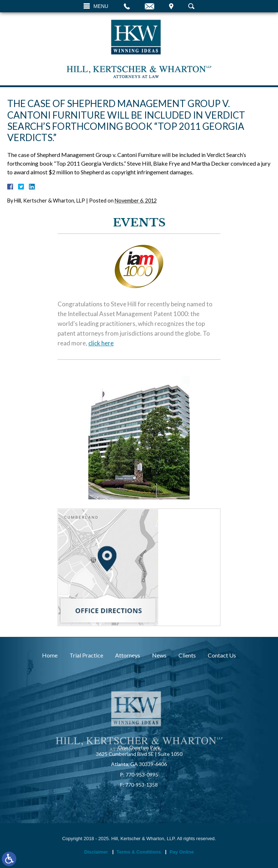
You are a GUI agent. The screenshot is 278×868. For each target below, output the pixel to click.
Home (50, 655)
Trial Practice (86, 655)
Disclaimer (96, 852)
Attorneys (128, 655)
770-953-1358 (142, 785)
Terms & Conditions (139, 852)
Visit (171, 6)
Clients (187, 655)
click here (101, 343)
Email (149, 6)
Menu (101, 6)
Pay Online (182, 852)
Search (191, 6)
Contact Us (222, 655)
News (159, 655)
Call (127, 6)
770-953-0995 (142, 775)
